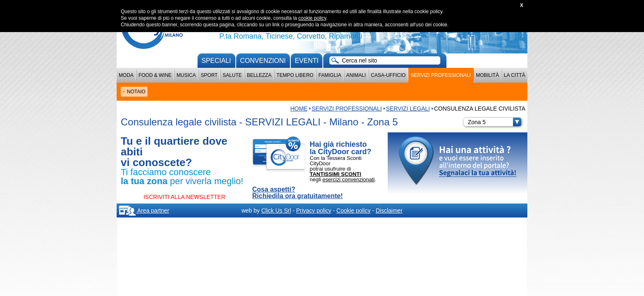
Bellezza (259, 75)
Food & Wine (155, 75)
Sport (209, 75)
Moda (126, 75)
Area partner (144, 210)
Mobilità (488, 75)
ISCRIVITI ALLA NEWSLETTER (184, 197)
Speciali (216, 61)
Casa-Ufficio (388, 75)
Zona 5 (494, 122)
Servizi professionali (441, 75)
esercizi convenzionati (348, 179)
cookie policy (312, 18)
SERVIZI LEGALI (408, 109)
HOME (299, 109)
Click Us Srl (276, 210)
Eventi (307, 61)
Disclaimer (389, 210)
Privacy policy (314, 210)
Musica (186, 75)
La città (515, 75)
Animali (356, 75)
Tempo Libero (295, 75)
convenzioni (263, 61)
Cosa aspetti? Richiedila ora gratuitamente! (298, 193)
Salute (232, 75)
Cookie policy (353, 210)
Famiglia (330, 75)
